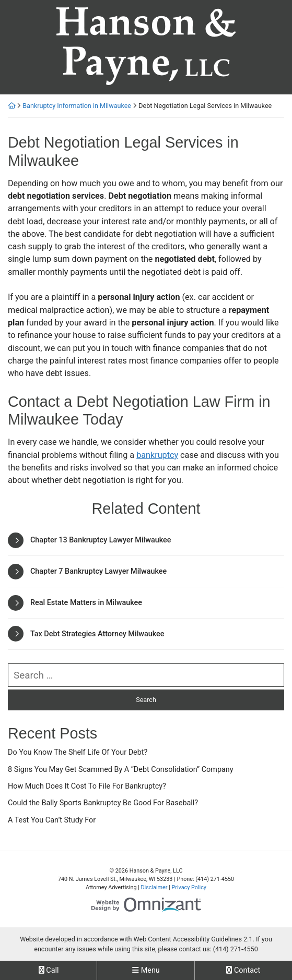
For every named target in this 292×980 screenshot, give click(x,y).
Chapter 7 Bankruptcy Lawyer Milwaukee (98, 571)
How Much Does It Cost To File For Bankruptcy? (87, 786)
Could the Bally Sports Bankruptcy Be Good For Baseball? (103, 803)
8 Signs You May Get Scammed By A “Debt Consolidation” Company (121, 770)
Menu (146, 970)
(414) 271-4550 (236, 949)
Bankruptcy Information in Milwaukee (77, 106)
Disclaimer (154, 887)
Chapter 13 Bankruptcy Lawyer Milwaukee (101, 540)
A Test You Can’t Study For (52, 820)
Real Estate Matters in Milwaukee (86, 603)
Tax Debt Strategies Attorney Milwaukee (97, 634)
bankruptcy (157, 455)
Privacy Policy (189, 887)
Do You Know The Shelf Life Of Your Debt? (78, 752)
